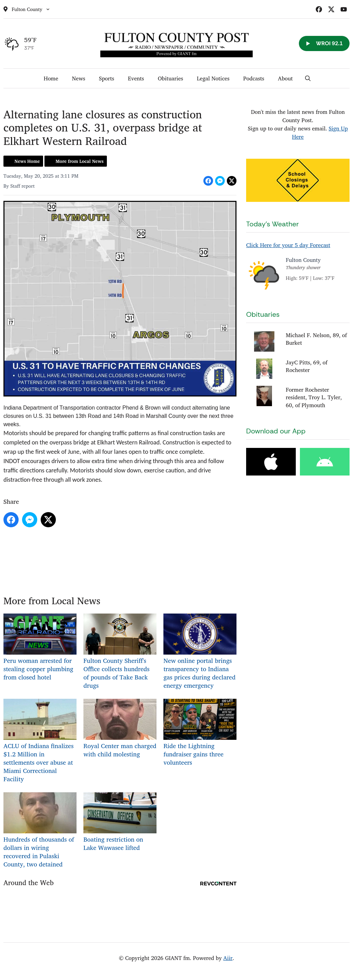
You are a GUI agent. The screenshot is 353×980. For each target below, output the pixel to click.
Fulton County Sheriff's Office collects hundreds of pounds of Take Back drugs (120, 652)
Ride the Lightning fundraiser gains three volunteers (200, 733)
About (285, 78)
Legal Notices (213, 78)
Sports (107, 78)
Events (136, 78)
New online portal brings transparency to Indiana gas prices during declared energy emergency (200, 652)
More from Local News (79, 161)
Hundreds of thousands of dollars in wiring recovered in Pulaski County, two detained (40, 831)
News (79, 78)
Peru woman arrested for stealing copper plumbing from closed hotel (40, 648)
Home (51, 78)
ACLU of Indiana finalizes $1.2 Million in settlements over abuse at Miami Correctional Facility (40, 741)
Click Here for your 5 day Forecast (288, 245)
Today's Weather (273, 224)
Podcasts (254, 78)
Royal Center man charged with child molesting (120, 729)
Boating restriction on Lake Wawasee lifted (120, 822)
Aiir (228, 958)
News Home (27, 161)
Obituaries (170, 78)
